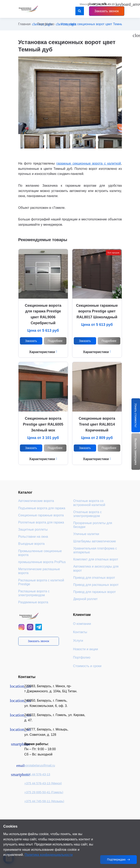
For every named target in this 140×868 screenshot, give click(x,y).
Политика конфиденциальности (49, 855)
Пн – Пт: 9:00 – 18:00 (40, 749)
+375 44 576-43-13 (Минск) (43, 783)
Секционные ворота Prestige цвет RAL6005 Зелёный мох (43, 424)
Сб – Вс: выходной (38, 754)
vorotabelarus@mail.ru (40, 765)
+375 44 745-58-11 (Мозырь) (44, 801)
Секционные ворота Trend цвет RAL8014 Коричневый (97, 424)
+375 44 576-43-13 (37, 774)
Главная (24, 24)
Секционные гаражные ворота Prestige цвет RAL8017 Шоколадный (97, 311)
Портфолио (46, 24)
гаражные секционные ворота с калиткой (89, 163)
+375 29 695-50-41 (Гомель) (44, 792)
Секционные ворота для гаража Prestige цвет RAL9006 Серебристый (43, 314)
